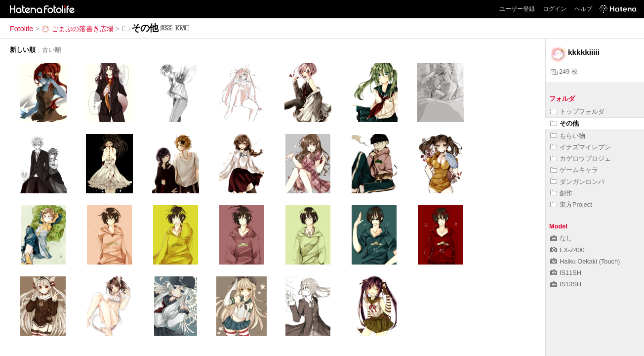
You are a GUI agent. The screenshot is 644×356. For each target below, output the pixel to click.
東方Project (571, 204)
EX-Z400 (567, 250)
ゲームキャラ (574, 170)
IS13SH (566, 284)
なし (561, 238)
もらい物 (568, 136)
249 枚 (564, 71)
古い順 (52, 50)
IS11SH (566, 273)
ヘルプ (583, 9)
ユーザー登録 (517, 9)
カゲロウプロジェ (581, 158)
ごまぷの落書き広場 (78, 29)
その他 (564, 123)
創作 (561, 193)
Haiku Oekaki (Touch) (585, 261)
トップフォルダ (577, 111)
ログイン (555, 9)
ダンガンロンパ (577, 182)
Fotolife (21, 29)
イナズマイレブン (581, 147)
